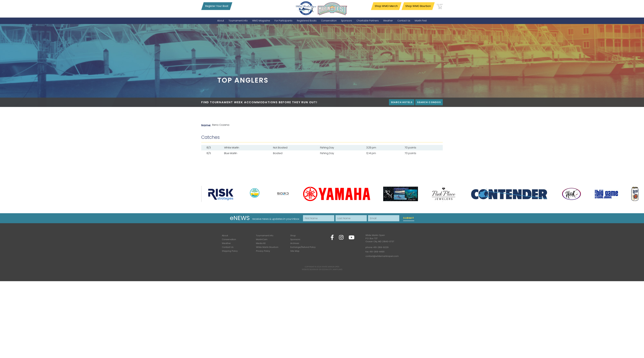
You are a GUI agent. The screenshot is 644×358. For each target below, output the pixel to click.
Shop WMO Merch (386, 6)
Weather (226, 243)
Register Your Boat (217, 6)
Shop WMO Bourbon (418, 6)
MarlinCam (262, 239)
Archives (295, 243)
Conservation (229, 239)
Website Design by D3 (312, 269)
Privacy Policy (263, 251)
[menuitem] (221, 21)
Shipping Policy (230, 251)
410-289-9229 (381, 247)
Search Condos (429, 102)
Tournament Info (265, 236)
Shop (293, 236)
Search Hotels (402, 102)
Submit (409, 218)
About (225, 236)
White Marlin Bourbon (267, 247)
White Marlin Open (331, 267)
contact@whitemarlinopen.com (382, 256)
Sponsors (295, 239)
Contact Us (228, 247)
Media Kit (261, 243)
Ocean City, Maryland (332, 269)
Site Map (295, 251)
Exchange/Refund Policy (303, 247)
